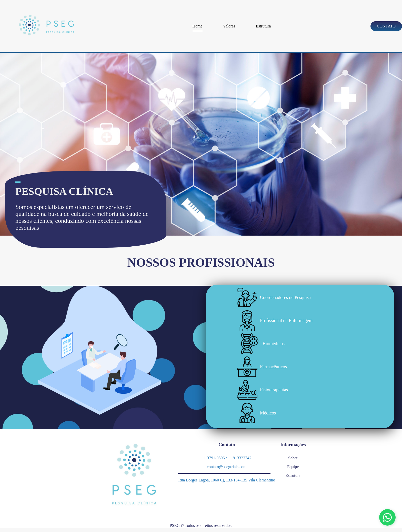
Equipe (293, 467)
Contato (386, 26)
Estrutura (263, 26)
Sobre (293, 458)
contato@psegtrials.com (227, 467)
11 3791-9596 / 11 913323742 (227, 458)
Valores (229, 26)
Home (198, 26)
